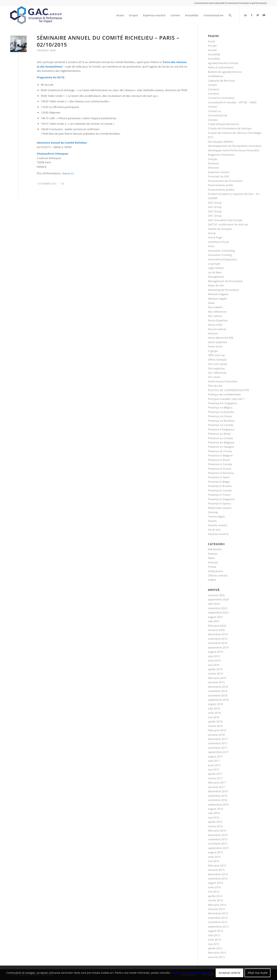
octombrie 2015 (218, 844)
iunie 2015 (214, 857)
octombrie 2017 (218, 748)
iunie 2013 (214, 940)
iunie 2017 (214, 765)
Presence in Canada (220, 464)
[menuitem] (120, 15)
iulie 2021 (214, 621)
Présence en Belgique (221, 442)
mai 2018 (214, 717)
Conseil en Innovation (221, 98)
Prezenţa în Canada (220, 490)
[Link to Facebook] (252, 15)
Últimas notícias (218, 575)
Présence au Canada (220, 438)
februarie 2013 (217, 953)
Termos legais (216, 516)
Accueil (212, 46)
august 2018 (215, 704)
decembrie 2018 (218, 687)
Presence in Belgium (220, 455)
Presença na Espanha (221, 412)
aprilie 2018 (215, 721)
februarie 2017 (217, 782)
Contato (213, 120)
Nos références (217, 312)
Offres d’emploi (217, 360)
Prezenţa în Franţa (219, 495)
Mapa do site (216, 285)
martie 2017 (215, 778)
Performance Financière (223, 381)
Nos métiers (215, 307)
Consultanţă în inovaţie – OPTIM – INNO (232, 102)
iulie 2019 (214, 656)
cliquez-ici (68, 173)
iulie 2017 (214, 761)
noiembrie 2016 (218, 796)
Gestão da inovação (220, 229)
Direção (213, 159)
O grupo (213, 351)
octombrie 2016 (218, 800)
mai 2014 (214, 892)
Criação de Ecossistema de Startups (230, 128)
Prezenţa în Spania (219, 503)
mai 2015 (214, 861)
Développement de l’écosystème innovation (235, 146)
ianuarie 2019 (216, 682)
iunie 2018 (214, 713)
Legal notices (216, 268)
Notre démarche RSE (221, 338)
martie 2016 (215, 826)
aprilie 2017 (215, 774)
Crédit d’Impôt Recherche (223, 124)
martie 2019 (215, 673)
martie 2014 (215, 900)
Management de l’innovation (225, 281)
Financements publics (221, 190)
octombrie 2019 (218, 643)
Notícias (213, 333)
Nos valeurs (215, 316)
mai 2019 (214, 665)
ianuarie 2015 (216, 870)
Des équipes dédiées (221, 142)
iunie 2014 (214, 887)
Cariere (212, 85)
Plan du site (215, 386)
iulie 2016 (214, 813)
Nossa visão (215, 325)
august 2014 (215, 883)
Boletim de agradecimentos (225, 72)
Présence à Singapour (221, 429)
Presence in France (220, 469)
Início (211, 246)
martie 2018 (215, 726)
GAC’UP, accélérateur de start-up (228, 224)
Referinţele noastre (220, 508)
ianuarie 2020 (216, 630)
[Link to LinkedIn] (246, 15)
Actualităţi (214, 54)
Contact (213, 107)
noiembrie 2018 (218, 691)
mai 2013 (214, 944)
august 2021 (215, 617)
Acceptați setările (229, 973)
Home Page (215, 237)
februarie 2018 (217, 730)
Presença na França (220, 416)
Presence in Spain (219, 477)
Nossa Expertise (218, 320)
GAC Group (215, 203)
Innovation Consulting (221, 251)
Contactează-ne (217, 115)
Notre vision (215, 346)
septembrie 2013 (218, 927)
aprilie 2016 (215, 822)
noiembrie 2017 (218, 743)
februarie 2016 (217, 830)
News (53, 50)
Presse (212, 567)
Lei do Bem (215, 272)
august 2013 (215, 931)
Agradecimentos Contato (223, 63)
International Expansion (223, 259)
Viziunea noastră (218, 534)
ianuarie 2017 (216, 787)
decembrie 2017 (218, 739)
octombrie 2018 (218, 695)
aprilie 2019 (215, 669)
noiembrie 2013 (218, 918)
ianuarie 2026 (216, 595)
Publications (215, 571)
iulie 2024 (214, 604)
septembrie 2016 (218, 804)
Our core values (218, 364)
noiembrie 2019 (218, 639)
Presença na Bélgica (220, 407)
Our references (217, 373)
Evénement (43, 50)
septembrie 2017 (218, 752)
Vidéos (212, 580)
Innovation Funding (220, 255)
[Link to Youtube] (264, 15)
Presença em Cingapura (223, 403)
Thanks (212, 521)
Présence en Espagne (221, 447)
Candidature (216, 76)
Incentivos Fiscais (219, 242)
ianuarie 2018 (216, 735)
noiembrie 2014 (218, 879)
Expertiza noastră (219, 172)
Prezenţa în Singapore (221, 499)
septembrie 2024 (218, 599)
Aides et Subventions (221, 67)
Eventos (213, 554)
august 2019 (215, 652)
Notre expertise (217, 342)
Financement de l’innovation (225, 181)
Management (216, 277)
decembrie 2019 (218, 634)
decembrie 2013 (218, 913)
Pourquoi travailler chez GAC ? (226, 399)
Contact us (214, 111)
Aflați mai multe (258, 973)
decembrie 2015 (218, 835)
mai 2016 (214, 817)
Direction (214, 163)
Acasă (212, 41)
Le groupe (214, 264)
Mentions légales (218, 294)
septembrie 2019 (218, 647)
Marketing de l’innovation (223, 290)
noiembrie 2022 (218, 608)
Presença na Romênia (221, 421)
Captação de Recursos (222, 81)
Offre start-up (216, 355)
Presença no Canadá (221, 425)
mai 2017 (214, 769)
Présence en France (220, 451)
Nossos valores (217, 329)
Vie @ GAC (214, 530)
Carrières (214, 94)
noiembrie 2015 (218, 839)
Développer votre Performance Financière (234, 150)
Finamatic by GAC (219, 176)
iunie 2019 (214, 660)
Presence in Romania (221, 473)
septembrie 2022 (218, 612)
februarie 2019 (217, 678)
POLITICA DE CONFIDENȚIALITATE (229, 390)
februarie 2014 (217, 905)
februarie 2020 (217, 626)
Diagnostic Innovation (221, 155)
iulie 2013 (214, 935)
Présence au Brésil (219, 434)
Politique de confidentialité (224, 394)
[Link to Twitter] (258, 15)
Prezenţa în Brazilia (220, 486)
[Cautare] (230, 15)
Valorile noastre (218, 525)
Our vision (214, 377)
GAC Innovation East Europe (225, 220)
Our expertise (216, 368)
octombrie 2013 (218, 922)
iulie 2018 (214, 708)
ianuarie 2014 (216, 909)
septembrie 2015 (218, 848)
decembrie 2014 (218, 874)
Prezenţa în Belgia (219, 482)
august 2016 (215, 809)
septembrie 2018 (218, 700)
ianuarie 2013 (216, 957)
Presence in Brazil (219, 460)
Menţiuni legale (217, 299)
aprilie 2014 (215, 896)
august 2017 (215, 756)
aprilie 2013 (215, 948)
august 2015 (215, 852)
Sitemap (213, 512)
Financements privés (221, 185)
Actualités (214, 59)
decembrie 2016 (218, 791)
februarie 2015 (217, 865)
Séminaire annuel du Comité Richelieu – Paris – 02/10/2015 (108, 41)
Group (212, 233)
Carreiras (214, 89)
